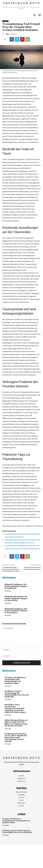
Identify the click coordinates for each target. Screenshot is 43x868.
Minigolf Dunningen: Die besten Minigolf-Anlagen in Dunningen (16, 611)
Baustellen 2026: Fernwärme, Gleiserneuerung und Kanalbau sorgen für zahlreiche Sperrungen (15, 708)
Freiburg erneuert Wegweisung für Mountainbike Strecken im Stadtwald (17, 694)
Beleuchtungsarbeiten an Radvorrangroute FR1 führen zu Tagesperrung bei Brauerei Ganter (16, 723)
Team (7, 34)
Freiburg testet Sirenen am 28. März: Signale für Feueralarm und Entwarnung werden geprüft (16, 738)
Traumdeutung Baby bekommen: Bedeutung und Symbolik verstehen (11, 569)
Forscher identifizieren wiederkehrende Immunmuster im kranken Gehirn (15, 680)
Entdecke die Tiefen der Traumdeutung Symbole (32, 568)
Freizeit (5, 21)
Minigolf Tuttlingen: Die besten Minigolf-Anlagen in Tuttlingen (16, 586)
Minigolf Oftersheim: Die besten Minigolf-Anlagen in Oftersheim (16, 599)
